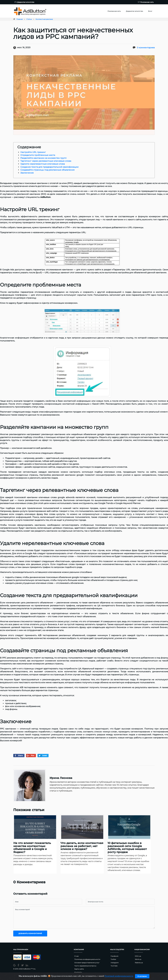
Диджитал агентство (24, 2)
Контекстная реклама (44, 19)
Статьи (29, 19)
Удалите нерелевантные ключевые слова (43, 164)
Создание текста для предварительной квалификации (49, 167)
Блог (150, 11)
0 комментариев (146, 48)
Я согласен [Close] (142, 976)
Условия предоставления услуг (87, 963)
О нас (77, 956)
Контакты (78, 972)
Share (18, 756)
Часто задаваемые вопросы (85, 966)
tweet (42, 756)
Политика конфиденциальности (87, 959)
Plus (30, 756)
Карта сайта (79, 969)
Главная (20, 19)
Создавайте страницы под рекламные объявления (47, 170)
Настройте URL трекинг (33, 152)
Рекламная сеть (146, 2)
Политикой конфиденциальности (119, 976)
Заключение (27, 173)
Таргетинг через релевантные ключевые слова (46, 161)
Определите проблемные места (38, 155)
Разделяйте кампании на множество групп (43, 158)
